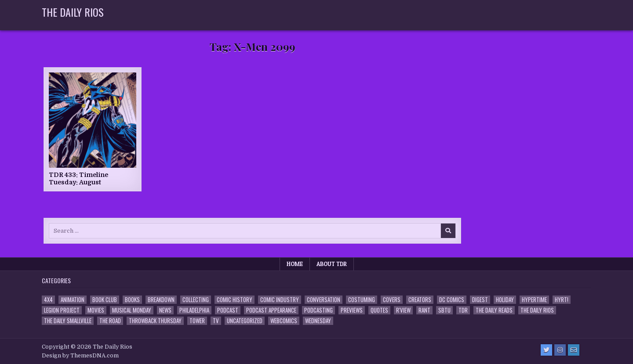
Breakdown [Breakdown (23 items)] (161, 300)
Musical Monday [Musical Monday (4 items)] (132, 310)
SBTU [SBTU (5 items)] (444, 310)
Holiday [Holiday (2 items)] (505, 300)
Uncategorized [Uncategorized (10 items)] (245, 321)
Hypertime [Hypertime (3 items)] (534, 300)
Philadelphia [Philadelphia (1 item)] (194, 310)
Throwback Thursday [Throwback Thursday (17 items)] (155, 321)
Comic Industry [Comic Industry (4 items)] (280, 300)
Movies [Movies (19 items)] (96, 310)
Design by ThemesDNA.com (80, 356)
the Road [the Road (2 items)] (110, 321)
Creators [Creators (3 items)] (420, 300)
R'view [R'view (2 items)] (403, 310)
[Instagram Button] (560, 350)
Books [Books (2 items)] (132, 300)
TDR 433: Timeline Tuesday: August (78, 178)
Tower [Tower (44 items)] (197, 321)
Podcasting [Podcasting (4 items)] (318, 310)
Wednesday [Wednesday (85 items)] (318, 321)
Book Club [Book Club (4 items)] (105, 300)
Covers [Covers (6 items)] (392, 300)
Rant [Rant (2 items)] (424, 310)
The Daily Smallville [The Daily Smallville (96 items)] (68, 321)
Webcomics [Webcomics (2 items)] (284, 321)
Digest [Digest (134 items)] (480, 300)
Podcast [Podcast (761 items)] (228, 310)
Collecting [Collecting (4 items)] (196, 300)
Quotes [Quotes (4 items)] (379, 310)
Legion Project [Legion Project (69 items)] (62, 310)
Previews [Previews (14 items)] (352, 310)
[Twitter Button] (546, 350)
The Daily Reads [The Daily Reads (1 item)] (494, 310)
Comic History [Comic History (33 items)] (235, 300)
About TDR (332, 264)
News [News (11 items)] (165, 310)
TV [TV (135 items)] (216, 321)
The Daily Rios (73, 12)
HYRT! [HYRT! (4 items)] (562, 300)
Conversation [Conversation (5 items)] (324, 300)
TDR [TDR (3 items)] (463, 310)
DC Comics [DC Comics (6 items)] (452, 300)
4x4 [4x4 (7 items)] (48, 300)
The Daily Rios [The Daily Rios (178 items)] (537, 310)
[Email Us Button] (574, 350)
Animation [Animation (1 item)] (73, 300)
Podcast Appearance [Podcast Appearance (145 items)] (271, 310)
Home (295, 264)
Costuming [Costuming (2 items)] (362, 300)
